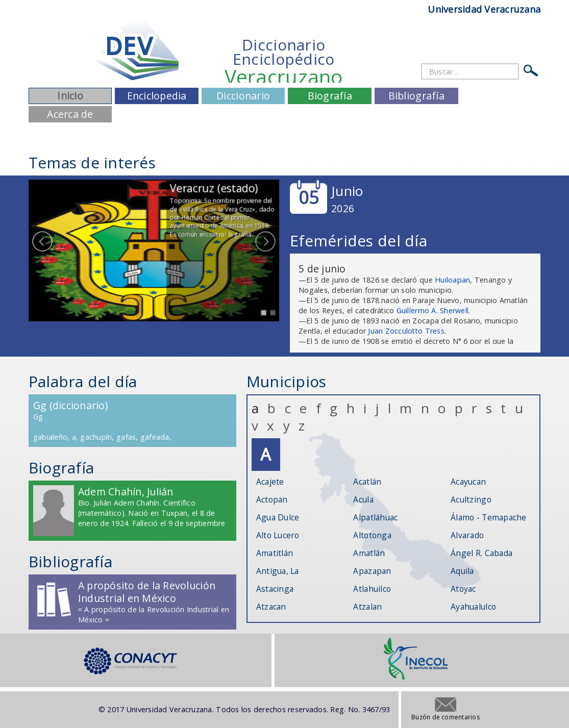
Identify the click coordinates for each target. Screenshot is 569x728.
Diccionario (243, 96)
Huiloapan (452, 280)
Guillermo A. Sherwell (432, 310)
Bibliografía (416, 96)
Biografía (330, 96)
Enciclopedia (157, 96)
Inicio (70, 96)
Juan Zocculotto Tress (406, 331)
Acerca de (70, 114)
